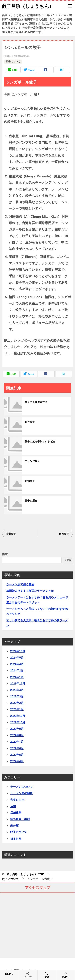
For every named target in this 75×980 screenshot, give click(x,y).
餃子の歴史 (31, 501)
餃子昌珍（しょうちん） (28, 6)
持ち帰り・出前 (20, 819)
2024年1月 (17, 677)
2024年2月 (17, 670)
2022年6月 (17, 748)
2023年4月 (17, 690)
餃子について (13, 62)
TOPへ (65, 975)
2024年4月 (17, 664)
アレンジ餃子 (32, 461)
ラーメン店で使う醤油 (20, 584)
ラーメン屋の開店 (21, 793)
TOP (25, 874)
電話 (47, 975)
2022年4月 (17, 761)
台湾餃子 (30, 481)
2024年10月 (18, 651)
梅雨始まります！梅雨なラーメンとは (30, 591)
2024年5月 (17, 658)
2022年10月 (18, 722)
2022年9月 (17, 729)
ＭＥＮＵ (16, 839)
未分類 (14, 826)
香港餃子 (11, 534)
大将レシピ (17, 800)
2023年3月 (17, 696)
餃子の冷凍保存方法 (36, 402)
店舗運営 (16, 813)
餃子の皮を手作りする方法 (40, 442)
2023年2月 (17, 703)
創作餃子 (30, 422)
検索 (5, 554)
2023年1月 (17, 709)
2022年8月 (17, 735)
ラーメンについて (21, 787)
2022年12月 (18, 716)
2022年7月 (17, 742)
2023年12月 (18, 684)
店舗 (13, 806)
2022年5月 (17, 755)
